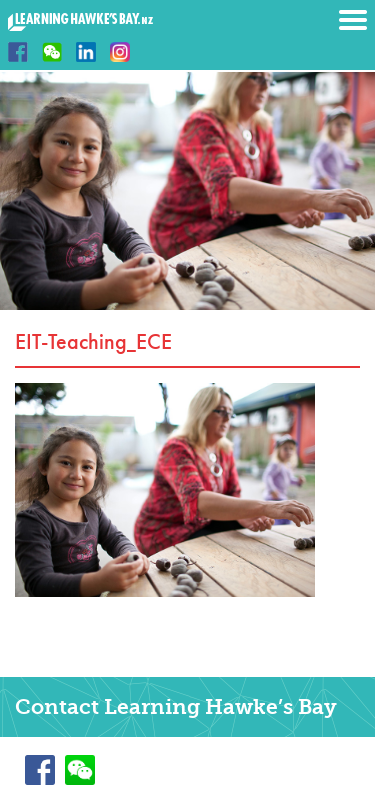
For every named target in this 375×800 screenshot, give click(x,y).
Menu (353, 20)
